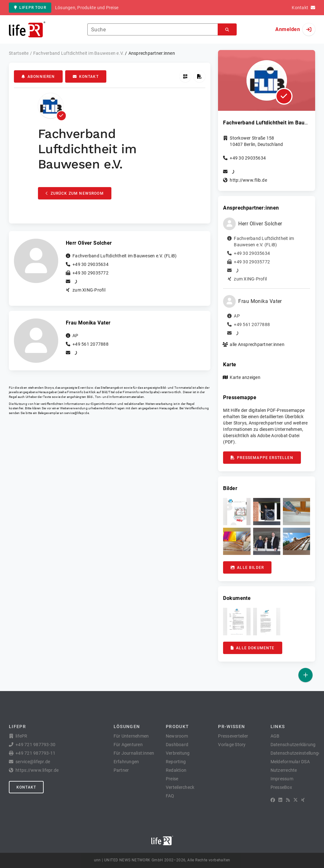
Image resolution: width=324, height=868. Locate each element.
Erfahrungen (126, 762)
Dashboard (177, 745)
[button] (237, 512)
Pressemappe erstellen (262, 458)
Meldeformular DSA (290, 762)
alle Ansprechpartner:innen (257, 344)
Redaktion (176, 770)
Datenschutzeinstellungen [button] (297, 753)
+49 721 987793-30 (35, 745)
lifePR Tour (30, 8)
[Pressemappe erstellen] (199, 76)
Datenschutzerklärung (293, 745)
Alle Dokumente (252, 648)
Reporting (176, 762)
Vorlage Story (232, 745)
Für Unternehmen (131, 736)
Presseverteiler (233, 736)
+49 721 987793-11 (35, 753)
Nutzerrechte (284, 770)
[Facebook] (273, 800)
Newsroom (177, 736)
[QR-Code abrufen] (185, 76)
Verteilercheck (180, 787)
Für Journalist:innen (134, 753)
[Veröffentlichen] (305, 675)
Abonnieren (38, 77)
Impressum (282, 779)
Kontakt (86, 77)
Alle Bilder (247, 568)
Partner (121, 770)
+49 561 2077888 (90, 344)
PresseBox (281, 787)
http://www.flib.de (248, 180)
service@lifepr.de (77, 413)
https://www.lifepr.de (37, 770)
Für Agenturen (128, 745)
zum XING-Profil (89, 290)
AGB (275, 736)
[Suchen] (227, 30)
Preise (172, 779)
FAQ (170, 796)
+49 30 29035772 (90, 273)
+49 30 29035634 (90, 264)
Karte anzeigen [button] (245, 377)
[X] (296, 800)
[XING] (303, 800)
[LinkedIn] (280, 800)
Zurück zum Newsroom (75, 193)
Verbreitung (178, 753)
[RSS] (288, 800)
